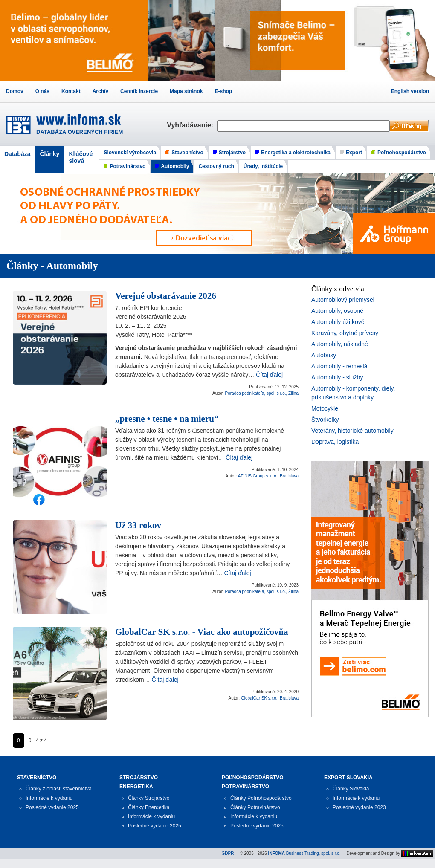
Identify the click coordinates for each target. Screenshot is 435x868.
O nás (42, 91)
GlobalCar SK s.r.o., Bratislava (270, 698)
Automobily (175, 166)
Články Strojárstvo (149, 798)
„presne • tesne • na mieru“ (167, 419)
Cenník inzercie (139, 91)
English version (410, 91)
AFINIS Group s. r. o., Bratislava (268, 476)
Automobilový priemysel (343, 300)
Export (354, 153)
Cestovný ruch (216, 166)
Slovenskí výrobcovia (130, 153)
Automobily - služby (337, 377)
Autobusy (324, 355)
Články (49, 154)
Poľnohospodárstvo (402, 153)
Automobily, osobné (337, 311)
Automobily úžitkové (338, 322)
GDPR (228, 853)
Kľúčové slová (81, 157)
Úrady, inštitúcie (263, 166)
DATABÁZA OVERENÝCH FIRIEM (80, 132)
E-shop (223, 91)
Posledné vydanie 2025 (52, 807)
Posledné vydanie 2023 (359, 807)
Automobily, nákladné (340, 344)
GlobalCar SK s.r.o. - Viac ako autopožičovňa (202, 632)
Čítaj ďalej (269, 375)
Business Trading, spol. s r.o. (304, 853)
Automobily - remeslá (339, 366)
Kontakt (71, 91)
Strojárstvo (232, 153)
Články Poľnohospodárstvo (261, 798)
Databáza (17, 154)
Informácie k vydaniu (49, 798)
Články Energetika (149, 807)
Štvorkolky (325, 420)
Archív (100, 91)
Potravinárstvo (128, 166)
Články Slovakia (351, 789)
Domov (15, 91)
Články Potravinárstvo (255, 807)
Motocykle (325, 408)
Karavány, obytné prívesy (345, 333)
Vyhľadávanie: (192, 125)
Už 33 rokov (138, 525)
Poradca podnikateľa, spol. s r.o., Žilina (262, 393)
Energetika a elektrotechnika (296, 153)
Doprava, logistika (335, 442)
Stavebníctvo (187, 153)
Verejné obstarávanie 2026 (166, 296)
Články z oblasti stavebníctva (59, 789)
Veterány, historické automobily (352, 431)
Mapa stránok (186, 91)
